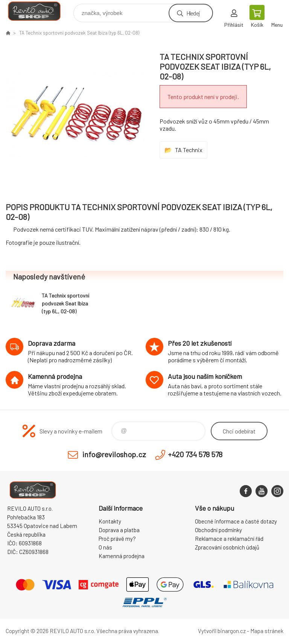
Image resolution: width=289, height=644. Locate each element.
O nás (105, 547)
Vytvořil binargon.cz (222, 631)
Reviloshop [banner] (39, 11)
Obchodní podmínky (218, 530)
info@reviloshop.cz (114, 454)
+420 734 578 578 (195, 454)
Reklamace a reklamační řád (229, 539)
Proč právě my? (117, 539)
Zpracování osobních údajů (227, 547)
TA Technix (189, 150)
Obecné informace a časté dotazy (236, 521)
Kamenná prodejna (122, 556)
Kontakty (110, 521)
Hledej (193, 13)
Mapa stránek (267, 631)
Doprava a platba (119, 530)
